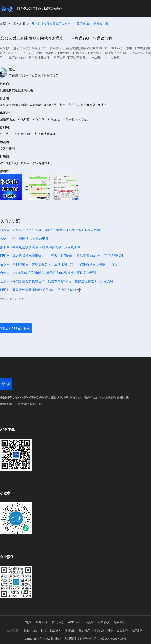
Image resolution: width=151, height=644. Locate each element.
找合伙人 (56, 630)
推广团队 (137, 630)
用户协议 (104, 622)
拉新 (35, 630)
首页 (3, 24)
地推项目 (70, 630)
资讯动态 (58, 622)
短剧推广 (84, 630)
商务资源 (19, 24)
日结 (44, 630)
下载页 (89, 622)
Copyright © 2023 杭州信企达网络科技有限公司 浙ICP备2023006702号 (75, 639)
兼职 (111, 630)
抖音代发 (99, 630)
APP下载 (74, 622)
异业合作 (122, 630)
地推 (26, 630)
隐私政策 (120, 622)
